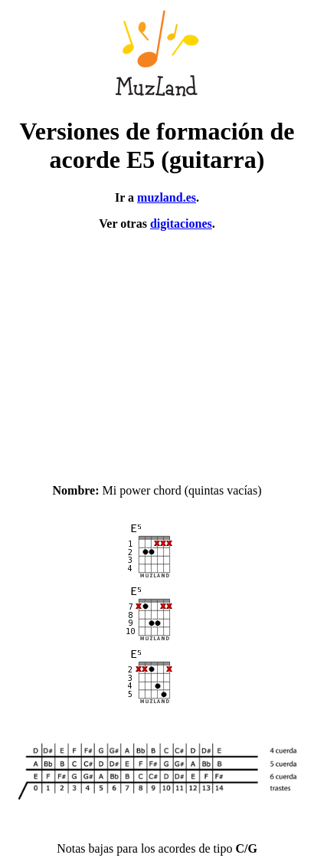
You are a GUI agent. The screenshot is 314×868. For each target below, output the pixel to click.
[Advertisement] (157, 350)
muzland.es (167, 197)
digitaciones (181, 224)
